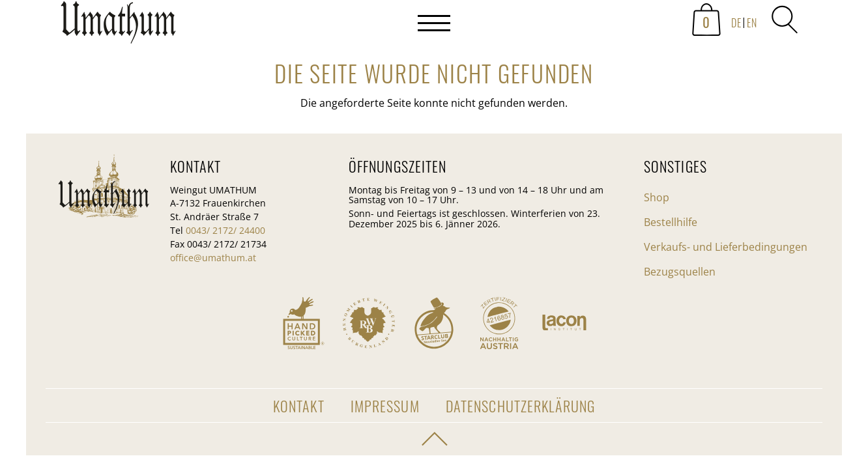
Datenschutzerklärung (520, 405)
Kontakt (299, 405)
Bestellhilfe (671, 222)
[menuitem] (735, 23)
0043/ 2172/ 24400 (225, 230)
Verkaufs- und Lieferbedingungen (726, 247)
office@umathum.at (213, 258)
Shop (657, 197)
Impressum (385, 405)
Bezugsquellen (680, 272)
